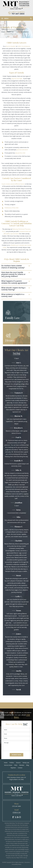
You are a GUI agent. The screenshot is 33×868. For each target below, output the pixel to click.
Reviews (22, 765)
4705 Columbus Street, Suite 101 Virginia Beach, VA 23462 (16, 778)
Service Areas (8, 765)
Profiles (12, 763)
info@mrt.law (17, 812)
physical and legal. (17, 78)
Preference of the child (11, 208)
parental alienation (22, 150)
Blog (28, 765)
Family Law (12, 318)
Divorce (10, 340)
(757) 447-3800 (16, 806)
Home (6, 763)
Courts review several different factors (13, 184)
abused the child (20, 153)
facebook (13, 817)
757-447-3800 (18, 14)
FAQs (16, 765)
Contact (20, 768)
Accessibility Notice (16, 864)
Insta (20, 817)
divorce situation (11, 46)
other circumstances (24, 46)
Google (18, 817)
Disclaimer (27, 862)
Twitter (15, 817)
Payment (13, 768)
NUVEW (4, 862)
